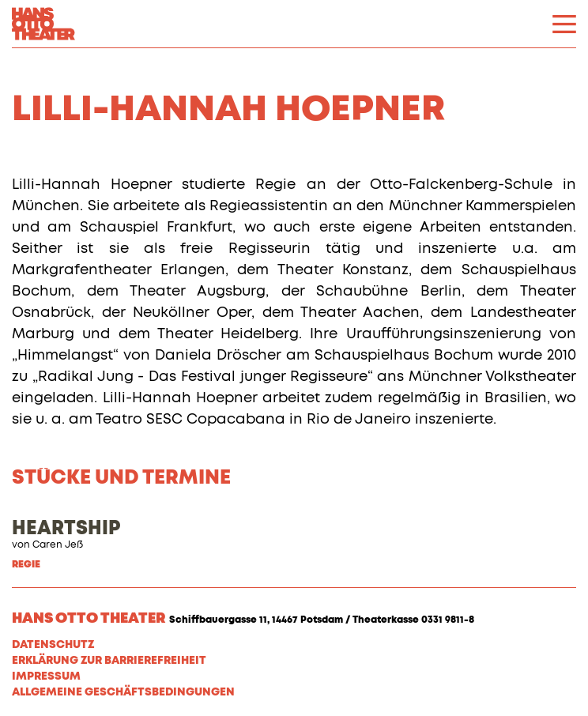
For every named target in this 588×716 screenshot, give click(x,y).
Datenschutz (53, 645)
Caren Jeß (58, 545)
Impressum (46, 676)
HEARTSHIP (66, 529)
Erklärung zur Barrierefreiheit (109, 661)
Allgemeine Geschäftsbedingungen (123, 692)
